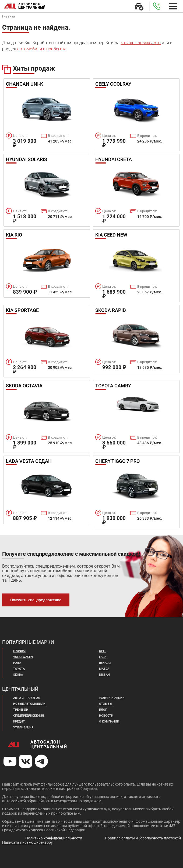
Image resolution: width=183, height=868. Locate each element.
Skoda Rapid (111, 311)
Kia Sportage (22, 311)
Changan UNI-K (24, 84)
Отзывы (106, 704)
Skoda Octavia (24, 386)
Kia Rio (14, 235)
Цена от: (20, 136)
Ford (17, 663)
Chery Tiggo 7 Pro (117, 461)
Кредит (19, 722)
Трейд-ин (21, 710)
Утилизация (23, 728)
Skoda (18, 675)
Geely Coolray (113, 84)
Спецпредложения (29, 716)
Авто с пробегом (27, 698)
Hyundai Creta (114, 160)
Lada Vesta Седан (29, 461)
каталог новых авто (141, 43)
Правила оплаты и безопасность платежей (143, 838)
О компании (109, 722)
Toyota (19, 669)
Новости (106, 716)
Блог (103, 710)
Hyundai (19, 651)
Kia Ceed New (111, 235)
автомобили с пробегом (41, 49)
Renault (105, 663)
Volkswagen (23, 657)
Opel (103, 651)
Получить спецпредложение (36, 600)
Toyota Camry (113, 386)
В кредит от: (58, 136)
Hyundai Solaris (27, 160)
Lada (103, 657)
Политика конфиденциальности (54, 838)
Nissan (104, 675)
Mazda (104, 669)
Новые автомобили (29, 704)
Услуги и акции (112, 698)
